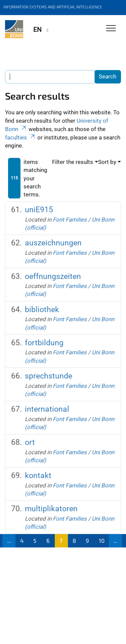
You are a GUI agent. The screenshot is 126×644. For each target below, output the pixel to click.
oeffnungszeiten (53, 276)
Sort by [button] (107, 162)
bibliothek (42, 310)
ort (30, 442)
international (47, 409)
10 (102, 540)
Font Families (70, 220)
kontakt (38, 476)
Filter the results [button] (73, 162)
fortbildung (44, 343)
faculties (20, 137)
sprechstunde (49, 376)
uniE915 (39, 210)
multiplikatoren (51, 509)
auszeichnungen (53, 243)
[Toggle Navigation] (111, 29)
